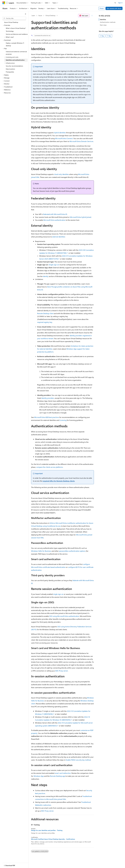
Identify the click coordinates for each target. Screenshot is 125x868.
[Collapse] (25, 14)
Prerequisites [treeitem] (10, 72)
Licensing (63, 420)
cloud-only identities (61, 174)
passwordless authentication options (72, 551)
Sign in (120, 3)
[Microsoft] (4, 3)
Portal (102, 8)
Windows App (39, 776)
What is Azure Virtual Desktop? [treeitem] (16, 28)
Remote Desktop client (45, 313)
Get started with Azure (114, 8)
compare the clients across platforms (49, 467)
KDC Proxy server (62, 671)
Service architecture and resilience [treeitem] (17, 34)
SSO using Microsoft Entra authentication (64, 616)
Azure (40, 15)
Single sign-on (54, 265)
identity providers (48, 398)
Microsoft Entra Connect (64, 138)
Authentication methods (108, 22)
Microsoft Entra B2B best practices (47, 417)
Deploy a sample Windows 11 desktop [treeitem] (15, 44)
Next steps (103, 25)
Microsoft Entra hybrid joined (81, 217)
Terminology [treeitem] (10, 31)
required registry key (45, 322)
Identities (103, 19)
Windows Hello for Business (41, 551)
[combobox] (14, 18)
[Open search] (115, 3)
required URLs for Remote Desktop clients (59, 481)
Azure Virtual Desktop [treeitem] (11, 22)
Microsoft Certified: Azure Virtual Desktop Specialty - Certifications (53, 839)
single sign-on (58, 594)
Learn (33, 15)
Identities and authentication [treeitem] (15, 60)
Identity (46, 276)
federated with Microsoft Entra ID (55, 214)
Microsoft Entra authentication (54, 220)
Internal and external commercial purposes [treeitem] (16, 53)
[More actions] (92, 16)
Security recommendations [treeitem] (14, 66)
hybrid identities (60, 133)
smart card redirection (63, 773)
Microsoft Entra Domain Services (81, 141)
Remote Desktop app (58, 776)
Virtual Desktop (50, 15)
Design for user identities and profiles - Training (47, 830)
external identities (59, 237)
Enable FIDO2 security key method (78, 760)
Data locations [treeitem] (10, 69)
